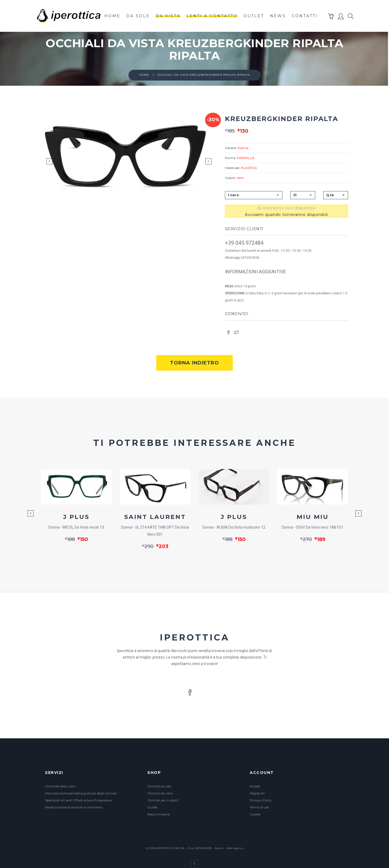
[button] (331, 18)
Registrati (257, 793)
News (278, 16)
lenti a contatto (212, 16)
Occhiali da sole (159, 786)
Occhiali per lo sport (163, 800)
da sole (138, 16)
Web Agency (235, 848)
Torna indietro (194, 363)
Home (112, 16)
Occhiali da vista (160, 793)
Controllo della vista (60, 786)
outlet (254, 16)
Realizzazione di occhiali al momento (74, 807)
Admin (219, 848)
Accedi (255, 786)
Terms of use (259, 807)
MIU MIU (313, 517)
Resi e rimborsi (159, 814)
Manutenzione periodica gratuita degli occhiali (81, 793)
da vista (168, 16)
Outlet (152, 807)
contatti (305, 16)
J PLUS (76, 517)
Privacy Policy (261, 800)
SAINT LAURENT (155, 517)
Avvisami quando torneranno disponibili (286, 215)
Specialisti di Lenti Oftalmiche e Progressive (78, 800)
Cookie (255, 814)
